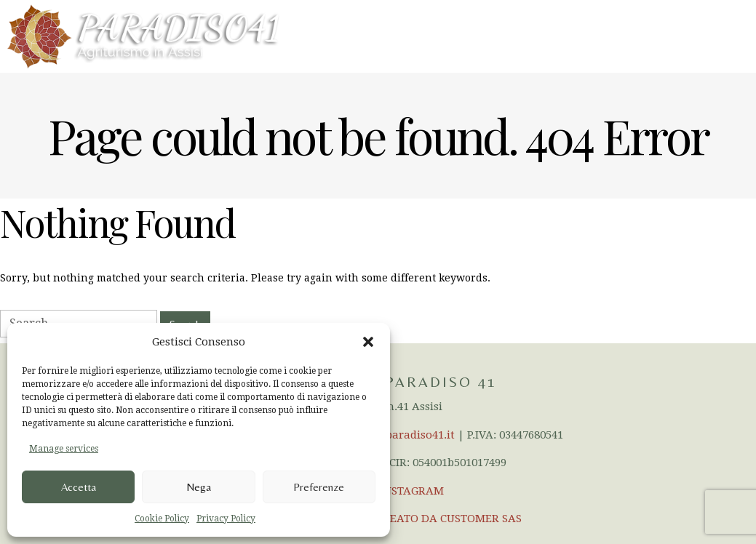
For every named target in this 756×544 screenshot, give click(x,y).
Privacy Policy (226, 519)
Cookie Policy (162, 519)
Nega (199, 487)
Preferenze (319, 487)
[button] (368, 342)
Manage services (64, 449)
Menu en (717, 36)
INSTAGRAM (412, 491)
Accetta (79, 487)
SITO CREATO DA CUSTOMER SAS (435, 519)
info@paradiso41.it (405, 435)
